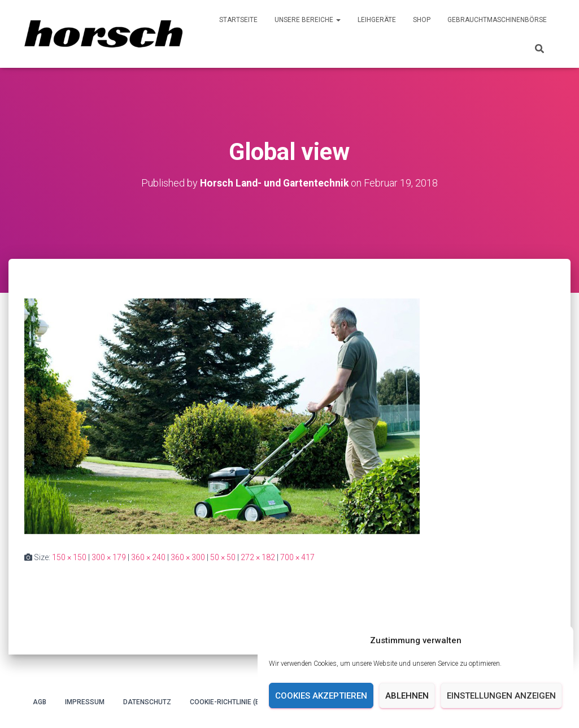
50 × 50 (223, 557)
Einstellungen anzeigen (501, 696)
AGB (40, 702)
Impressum (85, 702)
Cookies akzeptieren (321, 696)
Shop (422, 20)
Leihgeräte (377, 20)
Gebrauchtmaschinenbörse (497, 20)
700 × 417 (297, 557)
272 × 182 (258, 557)
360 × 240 (148, 557)
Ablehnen (407, 696)
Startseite (238, 20)
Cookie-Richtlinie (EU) (228, 702)
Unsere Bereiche (308, 20)
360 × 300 (188, 557)
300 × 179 (109, 557)
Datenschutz (147, 702)
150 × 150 (69, 557)
